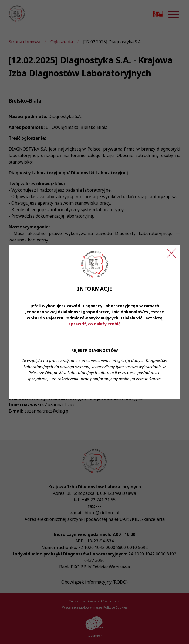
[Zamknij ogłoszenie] (171, 253)
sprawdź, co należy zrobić (94, 324)
